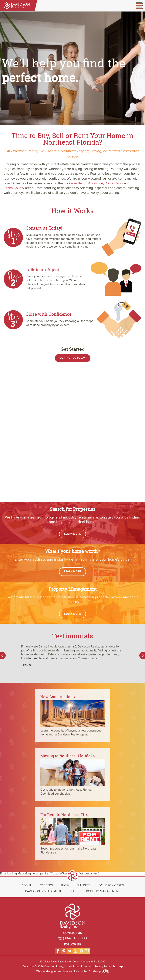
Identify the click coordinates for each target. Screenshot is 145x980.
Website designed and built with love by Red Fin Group (70, 971)
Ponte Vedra (114, 183)
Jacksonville (73, 183)
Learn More (72, 534)
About (26, 885)
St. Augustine (93, 183)
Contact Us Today (73, 358)
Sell (73, 891)
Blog (65, 885)
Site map (118, 966)
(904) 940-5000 (75, 938)
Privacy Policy (103, 966)
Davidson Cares (111, 885)
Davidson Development (43, 891)
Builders (84, 885)
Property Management (102, 891)
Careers (46, 885)
